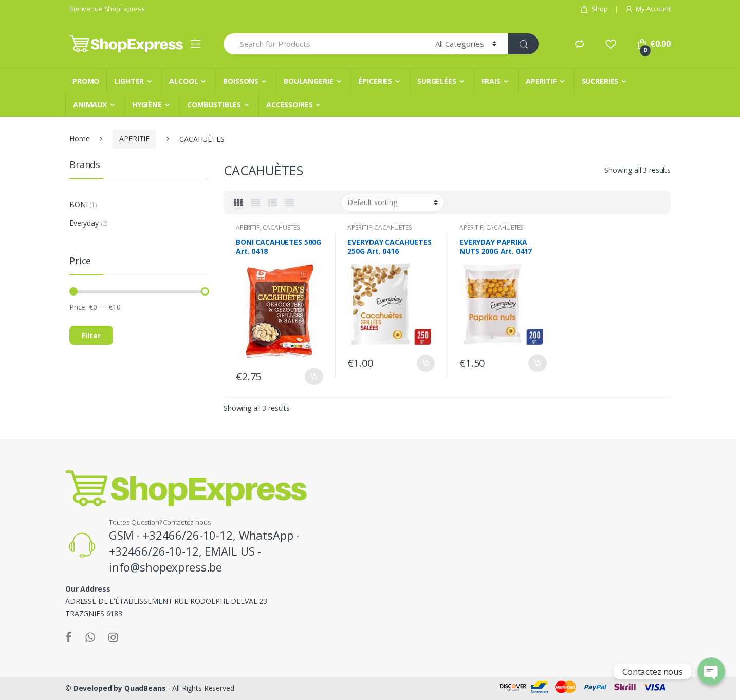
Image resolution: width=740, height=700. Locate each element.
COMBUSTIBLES (214, 105)
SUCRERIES (600, 81)
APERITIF (541, 81)
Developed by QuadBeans (120, 688)
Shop (594, 9)
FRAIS (491, 81)
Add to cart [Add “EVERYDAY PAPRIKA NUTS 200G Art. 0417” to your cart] (538, 363)
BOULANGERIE (308, 81)
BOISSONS (241, 81)
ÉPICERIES (375, 81)
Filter (91, 335)
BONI (78, 204)
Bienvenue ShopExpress (107, 9)
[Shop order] (393, 202)
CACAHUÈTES (282, 227)
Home (79, 139)
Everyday (84, 223)
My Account (648, 9)
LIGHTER (129, 81)
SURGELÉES (437, 81)
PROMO (86, 81)
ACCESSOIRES (289, 105)
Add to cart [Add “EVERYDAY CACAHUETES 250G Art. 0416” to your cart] (425, 363)
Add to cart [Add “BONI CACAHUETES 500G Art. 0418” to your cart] (314, 376)
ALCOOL (183, 81)
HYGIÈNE (147, 105)
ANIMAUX (90, 105)
